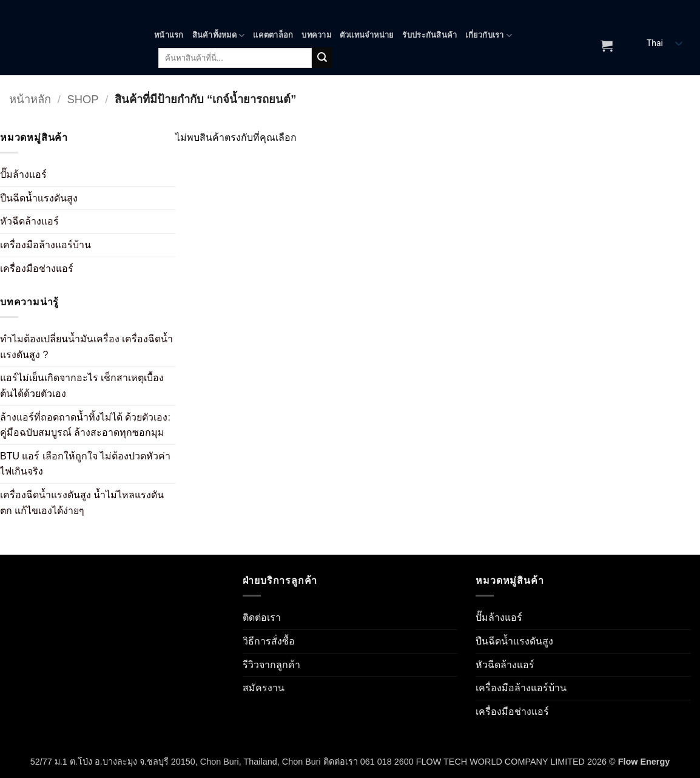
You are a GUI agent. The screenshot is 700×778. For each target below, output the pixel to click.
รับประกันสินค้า (429, 35)
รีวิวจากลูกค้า (271, 665)
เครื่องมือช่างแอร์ (37, 269)
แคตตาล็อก (273, 35)
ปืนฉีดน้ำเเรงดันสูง (39, 198)
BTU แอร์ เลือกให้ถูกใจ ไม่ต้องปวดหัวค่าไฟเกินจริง (85, 464)
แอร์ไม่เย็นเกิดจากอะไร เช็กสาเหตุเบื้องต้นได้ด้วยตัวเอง (82, 386)
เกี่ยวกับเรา (489, 36)
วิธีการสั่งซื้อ (269, 641)
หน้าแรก (169, 35)
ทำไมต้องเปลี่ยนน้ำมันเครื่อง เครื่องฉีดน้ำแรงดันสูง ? (86, 347)
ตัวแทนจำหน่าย (367, 35)
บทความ (316, 35)
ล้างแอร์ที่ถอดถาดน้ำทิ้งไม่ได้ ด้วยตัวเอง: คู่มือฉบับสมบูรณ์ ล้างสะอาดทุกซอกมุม (85, 425)
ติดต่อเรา (262, 617)
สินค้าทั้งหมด (219, 36)
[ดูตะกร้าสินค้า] (607, 46)
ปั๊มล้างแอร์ (23, 174)
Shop (82, 99)
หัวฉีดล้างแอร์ (29, 221)
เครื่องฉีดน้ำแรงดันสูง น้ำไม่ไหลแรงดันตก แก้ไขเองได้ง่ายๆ (82, 503)
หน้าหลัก (30, 99)
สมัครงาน (264, 688)
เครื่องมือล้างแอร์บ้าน (45, 245)
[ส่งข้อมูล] (322, 58)
